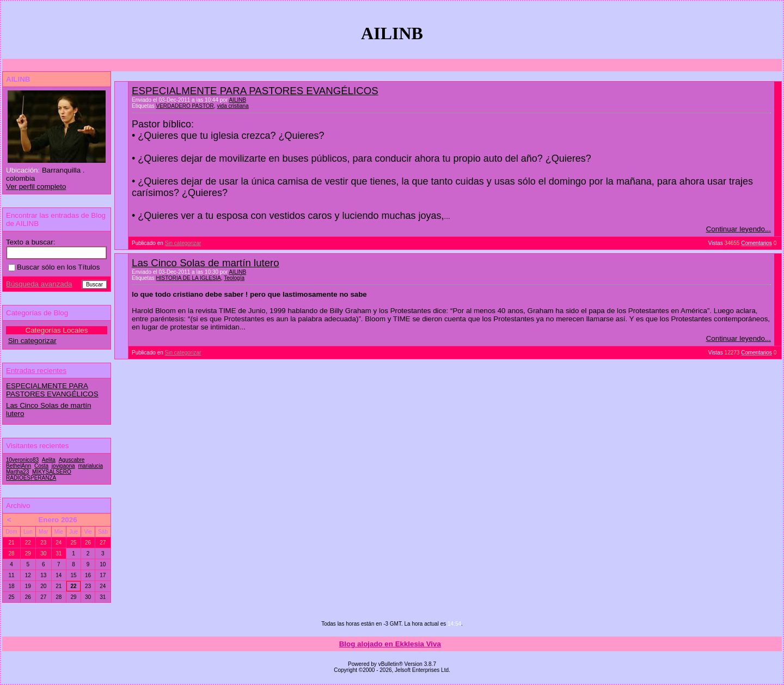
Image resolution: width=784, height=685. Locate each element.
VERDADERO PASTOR (185, 106)
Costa (41, 466)
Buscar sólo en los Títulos (54, 267)
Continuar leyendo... (739, 229)
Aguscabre (72, 460)
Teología (234, 278)
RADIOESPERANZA (31, 478)
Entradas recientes (36, 371)
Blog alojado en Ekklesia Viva (390, 644)
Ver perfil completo (36, 186)
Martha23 (17, 472)
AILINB (237, 100)
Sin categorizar (183, 243)
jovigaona (63, 466)
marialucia (90, 466)
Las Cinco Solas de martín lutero (206, 263)
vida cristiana (232, 106)
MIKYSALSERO (52, 472)
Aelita (49, 460)
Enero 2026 (57, 520)
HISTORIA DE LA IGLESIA (188, 278)
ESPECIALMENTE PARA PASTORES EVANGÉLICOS (255, 91)
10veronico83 (22, 460)
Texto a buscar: (30, 242)
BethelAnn (19, 466)
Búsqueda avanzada (39, 284)
